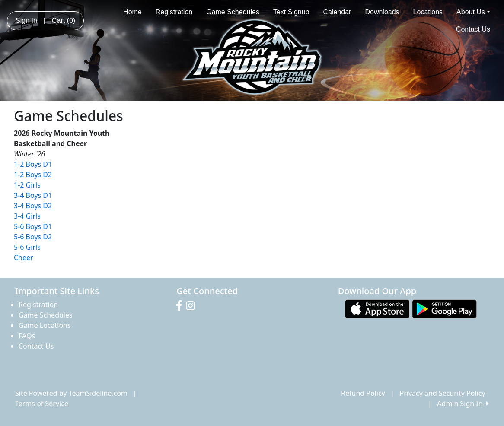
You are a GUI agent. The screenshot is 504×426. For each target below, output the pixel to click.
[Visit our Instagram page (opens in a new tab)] (193, 306)
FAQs (27, 336)
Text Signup (291, 12)
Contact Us (473, 29)
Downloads (382, 12)
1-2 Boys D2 (33, 175)
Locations (428, 12)
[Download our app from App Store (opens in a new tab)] (377, 308)
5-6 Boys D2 (33, 237)
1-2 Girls (27, 185)
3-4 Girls (27, 216)
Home (132, 12)
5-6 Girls (27, 247)
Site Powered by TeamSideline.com (71, 393)
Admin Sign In (463, 404)
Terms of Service (42, 404)
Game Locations (45, 325)
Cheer (24, 258)
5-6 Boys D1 (33, 226)
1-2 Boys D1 (33, 164)
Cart (64, 21)
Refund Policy (363, 393)
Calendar (337, 12)
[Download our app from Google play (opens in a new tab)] (444, 308)
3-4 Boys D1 (33, 195)
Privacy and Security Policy (443, 393)
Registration (174, 12)
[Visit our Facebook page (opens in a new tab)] (181, 306)
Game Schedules (233, 12)
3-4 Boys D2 (33, 206)
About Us (473, 12)
